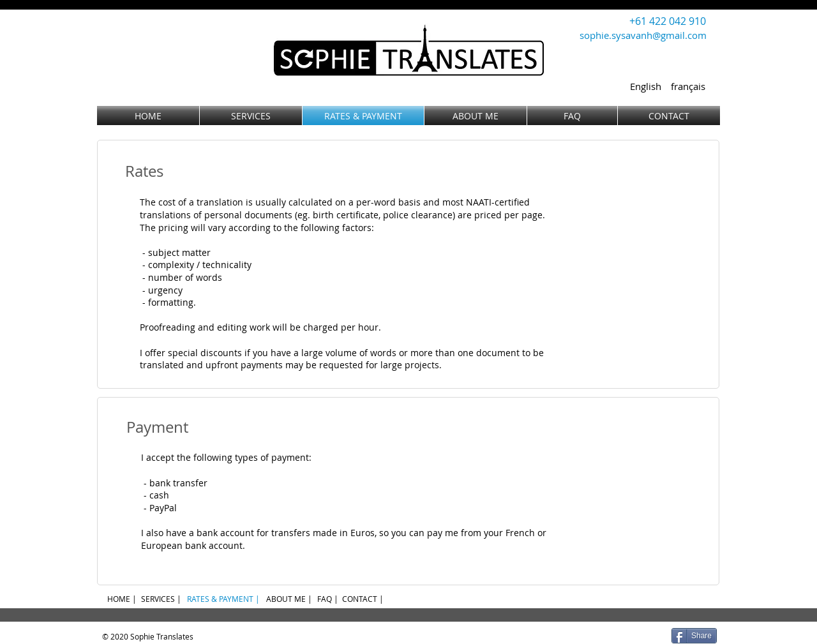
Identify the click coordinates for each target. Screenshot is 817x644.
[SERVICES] (251, 116)
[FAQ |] (328, 599)
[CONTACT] (669, 116)
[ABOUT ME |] (289, 599)
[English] (645, 86)
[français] (688, 86)
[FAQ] (572, 116)
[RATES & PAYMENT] (363, 116)
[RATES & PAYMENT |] (223, 599)
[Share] (694, 636)
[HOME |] (122, 599)
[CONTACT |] (363, 599)
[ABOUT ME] (476, 116)
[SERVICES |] (161, 599)
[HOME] (148, 116)
